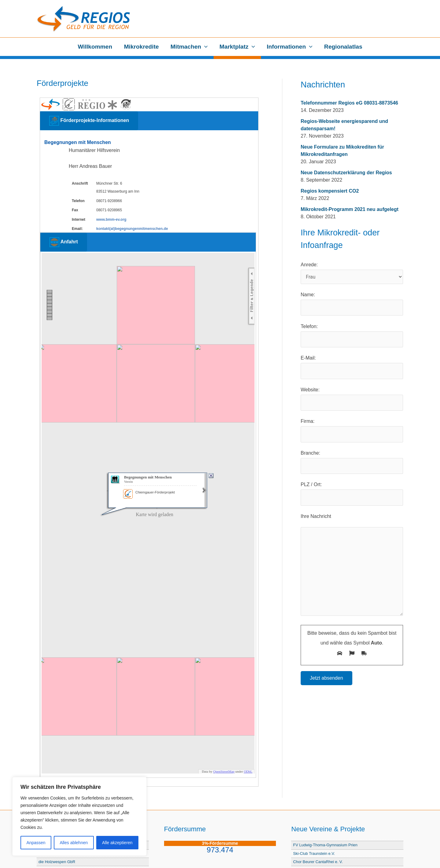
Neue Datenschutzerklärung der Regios (346, 173)
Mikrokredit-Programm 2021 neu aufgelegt (350, 209)
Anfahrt (64, 242)
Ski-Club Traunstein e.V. (314, 853)
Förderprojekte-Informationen (89, 121)
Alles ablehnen (74, 843)
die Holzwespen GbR (57, 862)
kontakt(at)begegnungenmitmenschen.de (132, 229)
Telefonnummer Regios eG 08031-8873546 (349, 103)
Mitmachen (189, 47)
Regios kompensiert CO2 (330, 191)
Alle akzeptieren (117, 843)
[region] (79, 816)
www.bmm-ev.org (111, 220)
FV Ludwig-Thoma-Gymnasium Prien (325, 845)
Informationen (290, 47)
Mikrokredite (141, 47)
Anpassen (36, 843)
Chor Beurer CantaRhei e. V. (318, 862)
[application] (204, 47)
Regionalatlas (343, 47)
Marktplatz (237, 47)
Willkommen (95, 47)
